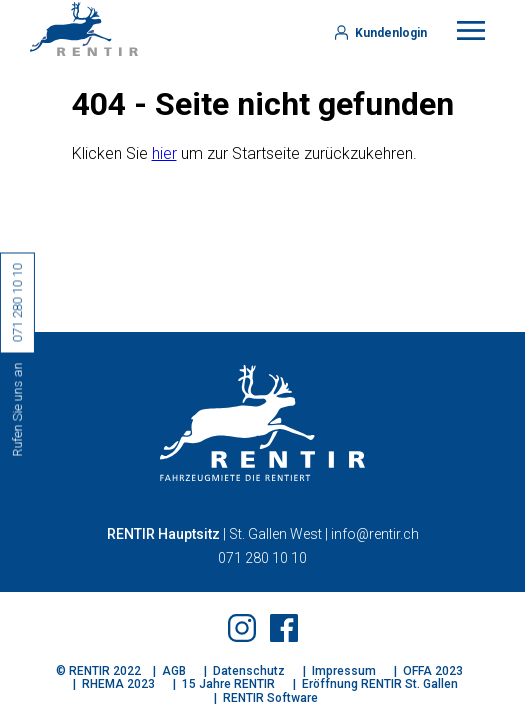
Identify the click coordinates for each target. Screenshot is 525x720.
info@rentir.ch (375, 534)
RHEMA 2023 (118, 684)
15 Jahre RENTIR (228, 684)
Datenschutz (249, 671)
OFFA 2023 (433, 671)
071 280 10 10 (262, 558)
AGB (174, 671)
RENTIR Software (270, 698)
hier (164, 153)
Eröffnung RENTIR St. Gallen (380, 684)
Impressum (344, 671)
